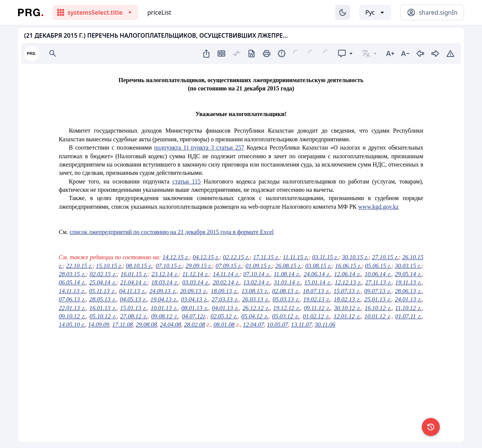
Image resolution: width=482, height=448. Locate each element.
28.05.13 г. (103, 299)
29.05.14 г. (408, 274)
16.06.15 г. (348, 266)
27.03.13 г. (225, 299)
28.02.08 (195, 325)
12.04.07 (253, 325)
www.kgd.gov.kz (378, 207)
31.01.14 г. (287, 282)
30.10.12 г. (348, 308)
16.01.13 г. (103, 308)
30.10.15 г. (355, 257)
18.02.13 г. (347, 299)
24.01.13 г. (409, 299)
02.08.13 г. (286, 291)
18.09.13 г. (224, 291)
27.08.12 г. (134, 316)
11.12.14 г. (195, 274)
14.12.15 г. (176, 257)
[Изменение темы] (343, 12)
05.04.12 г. (255, 316)
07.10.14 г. (257, 274)
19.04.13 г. (164, 299)
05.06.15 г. (378, 266)
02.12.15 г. (236, 257)
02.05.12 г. (224, 316)
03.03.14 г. (196, 282)
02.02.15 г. (103, 274)
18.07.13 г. (316, 291)
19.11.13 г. (409, 282)
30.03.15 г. (408, 266)
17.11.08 (123, 325)
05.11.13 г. (102, 291)
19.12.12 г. (287, 308)
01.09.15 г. (259, 266)
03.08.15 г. (319, 266)
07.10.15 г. (169, 266)
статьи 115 (187, 181)
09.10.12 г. (72, 316)
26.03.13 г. (256, 299)
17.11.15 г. (266, 257)
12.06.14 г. (347, 274)
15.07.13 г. (347, 291)
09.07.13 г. (378, 291)
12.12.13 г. (348, 282)
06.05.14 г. (72, 282)
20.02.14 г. (226, 282)
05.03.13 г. (286, 299)
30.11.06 (325, 325)
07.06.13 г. (72, 299)
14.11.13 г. (72, 291)
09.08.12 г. (165, 316)
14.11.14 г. (226, 274)
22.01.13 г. (72, 308)
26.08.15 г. (288, 266)
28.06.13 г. (409, 291)
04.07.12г (194, 316)
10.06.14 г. (378, 274)
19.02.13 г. (317, 299)
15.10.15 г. (109, 266)
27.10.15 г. (385, 257)
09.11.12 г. (317, 308)
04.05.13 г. (133, 299)
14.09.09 (99, 325)
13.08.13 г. (255, 291)
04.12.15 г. (206, 257)
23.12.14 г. (165, 274)
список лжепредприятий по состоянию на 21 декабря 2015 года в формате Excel (172, 232)
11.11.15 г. (296, 257)
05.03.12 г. (285, 316)
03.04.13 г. (195, 299)
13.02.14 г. (257, 282)
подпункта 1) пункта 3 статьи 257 (199, 148)
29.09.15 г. (199, 266)
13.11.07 (301, 325)
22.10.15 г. (79, 266)
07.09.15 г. (229, 266)
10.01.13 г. (164, 308)
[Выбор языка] (375, 12)
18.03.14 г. (165, 282)
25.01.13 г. (378, 299)
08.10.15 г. (139, 266)
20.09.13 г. (194, 291)
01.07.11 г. (408, 316)
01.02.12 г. (316, 316)
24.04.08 (171, 325)
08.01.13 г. (195, 308)
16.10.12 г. (378, 308)
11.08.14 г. (287, 274)
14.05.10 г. (72, 325)
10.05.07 (278, 325)
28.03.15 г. (72, 274)
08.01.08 (224, 325)
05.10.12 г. (103, 316)
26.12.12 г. (256, 308)
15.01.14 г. (318, 282)
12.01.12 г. (347, 316)
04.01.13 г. (226, 308)
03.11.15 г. (325, 257)
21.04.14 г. (134, 282)
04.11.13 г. (133, 291)
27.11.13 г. (378, 282)
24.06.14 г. (317, 274)
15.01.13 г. (134, 308)
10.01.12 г (377, 316)
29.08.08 (146, 325)
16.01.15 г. (134, 274)
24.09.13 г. (163, 291)
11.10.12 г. (409, 308)
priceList (159, 12)
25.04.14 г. (103, 282)
